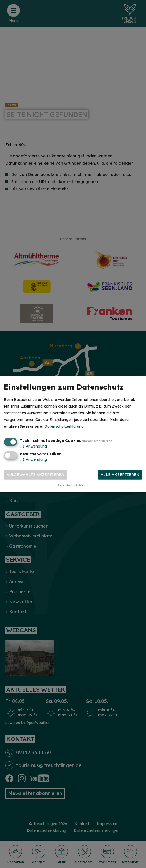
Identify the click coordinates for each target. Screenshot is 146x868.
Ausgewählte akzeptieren (35, 475)
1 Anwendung (33, 446)
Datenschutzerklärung (64, 426)
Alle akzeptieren (120, 475)
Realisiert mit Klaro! (73, 485)
